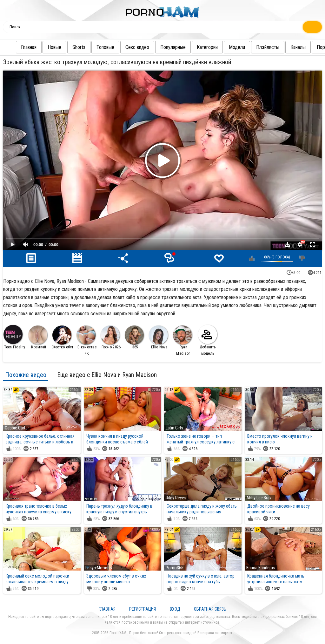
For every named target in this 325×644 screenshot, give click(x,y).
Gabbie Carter (17, 428)
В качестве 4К (86, 341)
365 (134, 337)
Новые (42, 47)
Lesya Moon (96, 568)
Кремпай (38, 337)
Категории (195, 47)
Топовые (93, 47)
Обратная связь (210, 609)
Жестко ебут (63, 337)
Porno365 (175, 568)
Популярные (160, 47)
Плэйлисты (255, 47)
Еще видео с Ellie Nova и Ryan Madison (107, 375)
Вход (175, 609)
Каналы (285, 47)
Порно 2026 (111, 337)
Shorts (66, 47)
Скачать (288, 244)
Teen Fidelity (14, 337)
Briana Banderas (261, 568)
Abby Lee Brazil (260, 498)
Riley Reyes (176, 498)
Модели (224, 47)
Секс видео (125, 47)
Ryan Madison (182, 341)
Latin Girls (174, 428)
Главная (16, 47)
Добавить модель (208, 340)
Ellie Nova (158, 337)
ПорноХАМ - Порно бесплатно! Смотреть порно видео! (153, 633)
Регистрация (143, 609)
